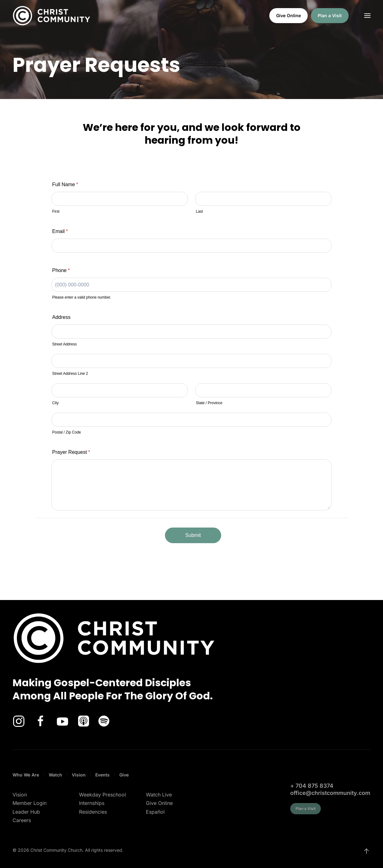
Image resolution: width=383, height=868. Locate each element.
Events (102, 775)
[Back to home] (52, 16)
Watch (55, 775)
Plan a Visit (330, 15)
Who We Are (26, 775)
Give (124, 775)
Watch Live (159, 795)
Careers (22, 820)
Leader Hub (26, 812)
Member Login (30, 803)
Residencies (93, 812)
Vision (79, 775)
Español (155, 812)
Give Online (288, 15)
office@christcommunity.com (330, 793)
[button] (367, 16)
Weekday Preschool (102, 795)
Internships (92, 803)
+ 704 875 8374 (312, 786)
